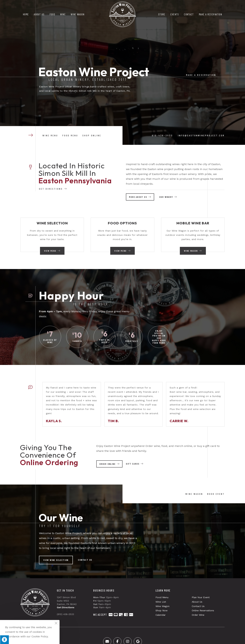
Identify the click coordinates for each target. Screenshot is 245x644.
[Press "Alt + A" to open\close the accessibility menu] (4, 640)
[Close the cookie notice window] (56, 624)
